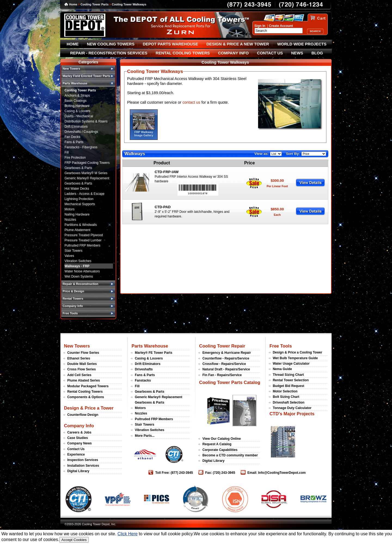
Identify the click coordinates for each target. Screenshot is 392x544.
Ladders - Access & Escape (85, 194)
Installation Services (83, 466)
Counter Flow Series (83, 353)
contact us (191, 102)
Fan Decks (72, 137)
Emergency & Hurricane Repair (226, 353)
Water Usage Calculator (291, 364)
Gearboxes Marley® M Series (86, 173)
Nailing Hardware (77, 214)
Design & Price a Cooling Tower (298, 352)
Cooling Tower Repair (222, 346)
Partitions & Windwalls (81, 225)
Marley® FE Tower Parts (154, 353)
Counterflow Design (83, 415)
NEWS (297, 53)
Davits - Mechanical (79, 116)
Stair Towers (73, 251)
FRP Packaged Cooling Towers (87, 163)
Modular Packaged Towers (88, 386)
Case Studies (78, 438)
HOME (73, 44)
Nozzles (70, 220)
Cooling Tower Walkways (129, 4)
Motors (70, 209)
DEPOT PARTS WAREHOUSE (170, 44)
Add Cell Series (79, 375)
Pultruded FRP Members (82, 245)
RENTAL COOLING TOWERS (183, 53)
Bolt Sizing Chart (286, 397)
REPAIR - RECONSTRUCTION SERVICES (109, 53)
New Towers (77, 346)
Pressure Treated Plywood (84, 235)
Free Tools (281, 346)
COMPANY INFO (233, 53)
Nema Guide (282, 369)
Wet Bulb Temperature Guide (295, 358)
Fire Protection (75, 158)
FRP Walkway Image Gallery (144, 134)
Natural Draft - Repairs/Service (226, 369)
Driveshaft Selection (289, 402)
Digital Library (78, 471)
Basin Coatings (76, 101)
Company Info (79, 426)
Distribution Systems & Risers (86, 121)
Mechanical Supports (80, 204)
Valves (69, 256)
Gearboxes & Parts (78, 168)
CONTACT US (270, 53)
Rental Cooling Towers (85, 392)
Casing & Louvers (77, 111)
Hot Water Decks (77, 189)
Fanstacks (143, 380)
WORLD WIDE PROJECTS (302, 44)
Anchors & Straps (77, 96)
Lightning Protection (79, 199)
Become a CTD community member (230, 455)
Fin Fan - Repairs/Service (222, 375)
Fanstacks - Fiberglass (81, 147)
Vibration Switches (78, 261)
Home (73, 4)
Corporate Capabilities (220, 450)
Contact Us (76, 449)
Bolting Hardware (77, 106)
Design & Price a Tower (89, 408)
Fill (67, 152)
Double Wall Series (82, 364)
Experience (76, 454)
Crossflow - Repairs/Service (224, 364)
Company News (79, 443)
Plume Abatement (77, 230)
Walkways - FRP (77, 266)
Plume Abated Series (84, 380)
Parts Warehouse (150, 346)
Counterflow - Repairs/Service (226, 358)
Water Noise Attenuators (82, 271)
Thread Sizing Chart (288, 375)
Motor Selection (285, 391)
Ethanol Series (79, 358)
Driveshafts (144, 369)
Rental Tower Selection (291, 380)
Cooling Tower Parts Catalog (229, 382)
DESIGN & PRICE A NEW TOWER (238, 44)
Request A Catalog (217, 444)
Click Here (128, 534)
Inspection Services (83, 460)
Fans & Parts (74, 142)
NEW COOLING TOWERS (111, 44)
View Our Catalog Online (221, 439)
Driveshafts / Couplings (81, 132)
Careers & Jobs (79, 432)
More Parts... (145, 436)
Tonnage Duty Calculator (292, 408)
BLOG (317, 53)
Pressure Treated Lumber (83, 240)
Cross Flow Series (82, 369)
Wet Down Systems (79, 276)
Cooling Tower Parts (95, 4)
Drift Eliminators (76, 127)
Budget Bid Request (289, 386)
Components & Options (86, 397)
